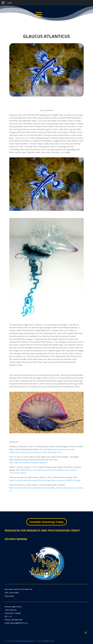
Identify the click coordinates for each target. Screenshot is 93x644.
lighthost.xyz (49, 641)
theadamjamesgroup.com (24, 641)
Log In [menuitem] (10, 3)
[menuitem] (3, 3)
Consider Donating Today (47, 522)
